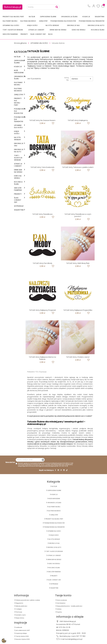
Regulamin (19, 603)
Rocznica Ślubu (98, 30)
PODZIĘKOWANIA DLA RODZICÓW (63, 21)
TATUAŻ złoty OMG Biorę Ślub (78, 263)
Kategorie (21, 52)
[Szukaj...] (43, 7)
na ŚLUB (32, 17)
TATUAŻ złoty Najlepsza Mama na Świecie (42, 358)
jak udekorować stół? (23, 630)
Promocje (19, 612)
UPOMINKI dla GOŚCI (11, 25)
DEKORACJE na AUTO (96, 25)
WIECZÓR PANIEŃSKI (10, 34)
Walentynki (100, 17)
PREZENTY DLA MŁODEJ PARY (13, 17)
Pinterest (61, 470)
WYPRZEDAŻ (18, 206)
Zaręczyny (43, 21)
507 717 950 (81, 636)
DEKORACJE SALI (73, 25)
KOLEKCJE (86, 17)
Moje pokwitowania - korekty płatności (70, 606)
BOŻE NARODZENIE (18, 71)
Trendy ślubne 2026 (22, 636)
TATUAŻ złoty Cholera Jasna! (78, 357)
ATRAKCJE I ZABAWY (36, 30)
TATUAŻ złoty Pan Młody (42, 263)
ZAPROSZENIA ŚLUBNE (48, 17)
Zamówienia (61, 603)
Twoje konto (63, 595)
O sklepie (19, 609)
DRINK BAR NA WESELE (58, 30)
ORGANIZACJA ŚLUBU (69, 17)
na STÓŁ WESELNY (52, 25)
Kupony (59, 612)
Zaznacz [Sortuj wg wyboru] (82, 79)
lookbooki (19, 627)
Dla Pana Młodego (28, 21)
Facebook (55, 470)
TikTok (67, 470)
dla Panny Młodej (10, 21)
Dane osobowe (62, 600)
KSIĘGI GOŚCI (32, 25)
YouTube (58, 470)
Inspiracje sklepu (21, 633)
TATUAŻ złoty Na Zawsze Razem (42, 120)
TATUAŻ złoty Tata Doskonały (42, 167)
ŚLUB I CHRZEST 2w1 (38, 34)
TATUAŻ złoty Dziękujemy (78, 120)
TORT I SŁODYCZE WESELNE (13, 30)
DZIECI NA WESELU (79, 30)
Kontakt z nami (21, 615)
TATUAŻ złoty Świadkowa (42, 214)
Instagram (64, 470)
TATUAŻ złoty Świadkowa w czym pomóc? (78, 215)
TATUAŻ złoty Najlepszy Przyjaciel (42, 310)
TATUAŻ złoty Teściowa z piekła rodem (78, 167)
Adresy (59, 609)
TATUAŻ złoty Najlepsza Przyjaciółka (78, 310)
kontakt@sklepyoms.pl (74, 639)
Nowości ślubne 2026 (23, 639)
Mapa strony (20, 618)
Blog (50, 34)
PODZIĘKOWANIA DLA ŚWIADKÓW (92, 21)
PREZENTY (24, 34)
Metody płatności (21, 606)
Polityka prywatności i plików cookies (28, 600)
